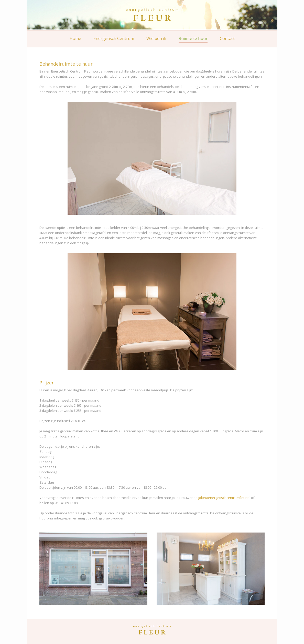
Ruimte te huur (193, 38)
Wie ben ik (156, 38)
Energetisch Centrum (114, 38)
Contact (227, 38)
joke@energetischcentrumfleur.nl (224, 498)
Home (75, 38)
